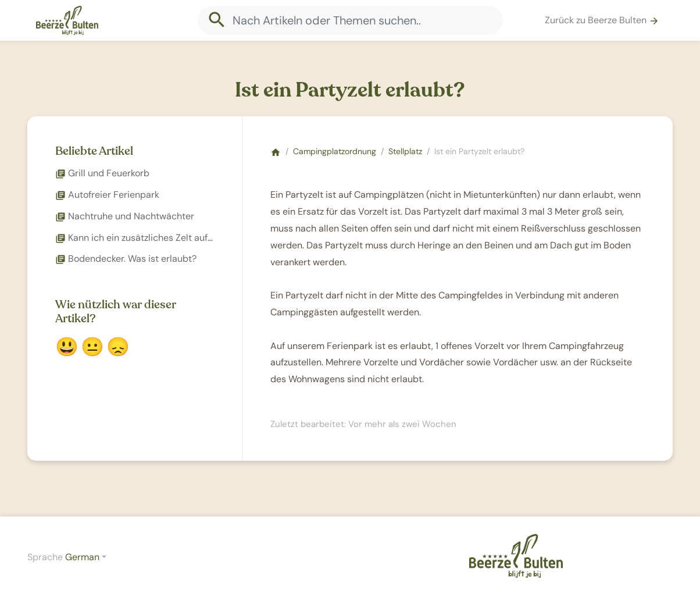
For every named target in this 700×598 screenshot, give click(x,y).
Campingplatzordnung (335, 151)
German (82, 557)
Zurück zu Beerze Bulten (602, 20)
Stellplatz (405, 151)
